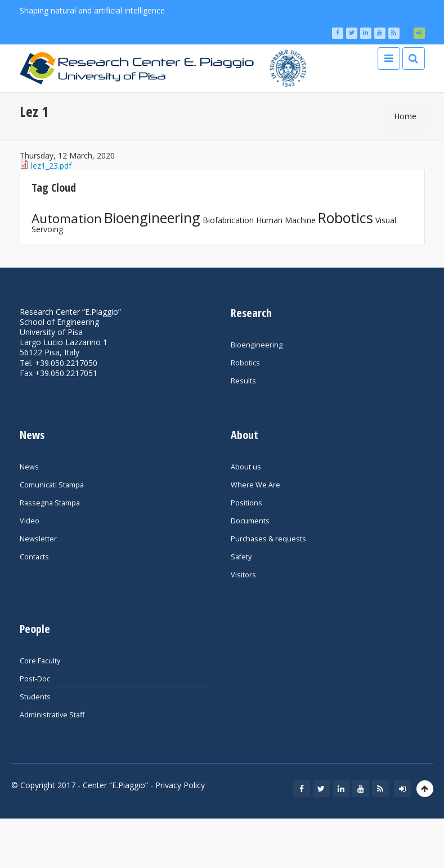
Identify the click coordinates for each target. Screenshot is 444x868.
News (29, 467)
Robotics (346, 218)
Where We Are (255, 485)
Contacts (34, 557)
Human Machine (286, 220)
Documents (250, 521)
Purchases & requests (268, 539)
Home (405, 116)
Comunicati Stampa (52, 485)
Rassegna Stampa (50, 503)
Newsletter (38, 539)
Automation (67, 218)
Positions (246, 503)
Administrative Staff (52, 715)
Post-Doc (35, 679)
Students (35, 697)
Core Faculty (40, 661)
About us (246, 467)
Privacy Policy (180, 785)
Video (30, 521)
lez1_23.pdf (51, 166)
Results (243, 381)
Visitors (243, 575)
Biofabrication (228, 220)
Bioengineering (152, 218)
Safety (241, 557)
